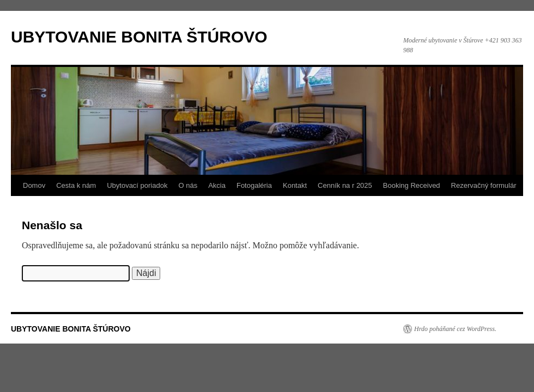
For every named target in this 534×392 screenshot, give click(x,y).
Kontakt (295, 185)
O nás (188, 185)
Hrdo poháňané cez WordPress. (455, 329)
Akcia (217, 185)
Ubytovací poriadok (137, 185)
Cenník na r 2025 (345, 185)
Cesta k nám (76, 185)
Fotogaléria (254, 185)
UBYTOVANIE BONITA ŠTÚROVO (139, 37)
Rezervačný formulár (484, 185)
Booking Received (412, 185)
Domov (34, 185)
